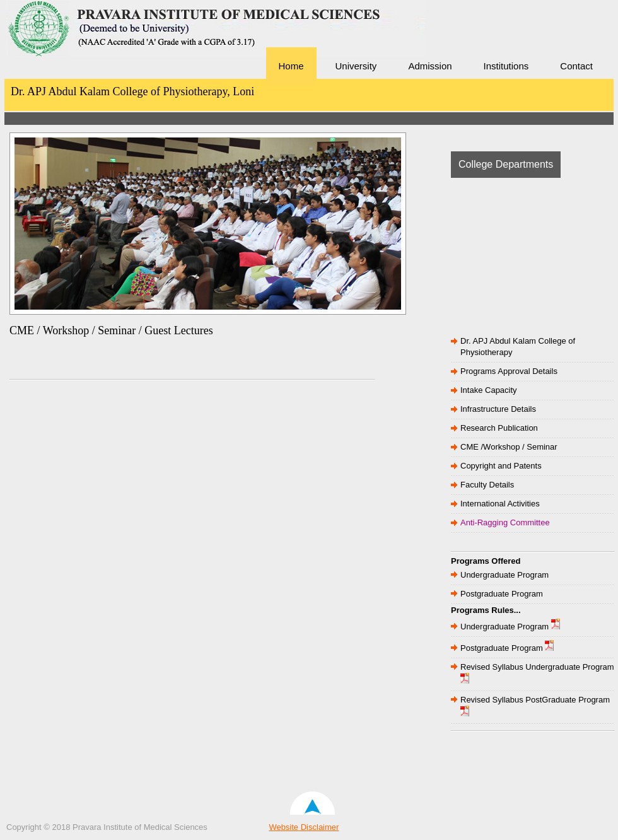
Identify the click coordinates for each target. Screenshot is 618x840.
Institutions (506, 66)
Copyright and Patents (501, 466)
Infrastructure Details (498, 409)
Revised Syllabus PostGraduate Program (535, 700)
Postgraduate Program (502, 594)
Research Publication (499, 428)
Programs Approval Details (509, 371)
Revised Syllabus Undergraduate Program (537, 667)
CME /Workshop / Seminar (509, 447)
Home (291, 66)
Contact (576, 66)
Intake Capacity (489, 390)
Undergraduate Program (504, 575)
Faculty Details (487, 485)
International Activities (500, 504)
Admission (430, 66)
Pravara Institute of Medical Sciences (95, 47)
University (356, 66)
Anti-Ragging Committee (505, 522)
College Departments (506, 164)
